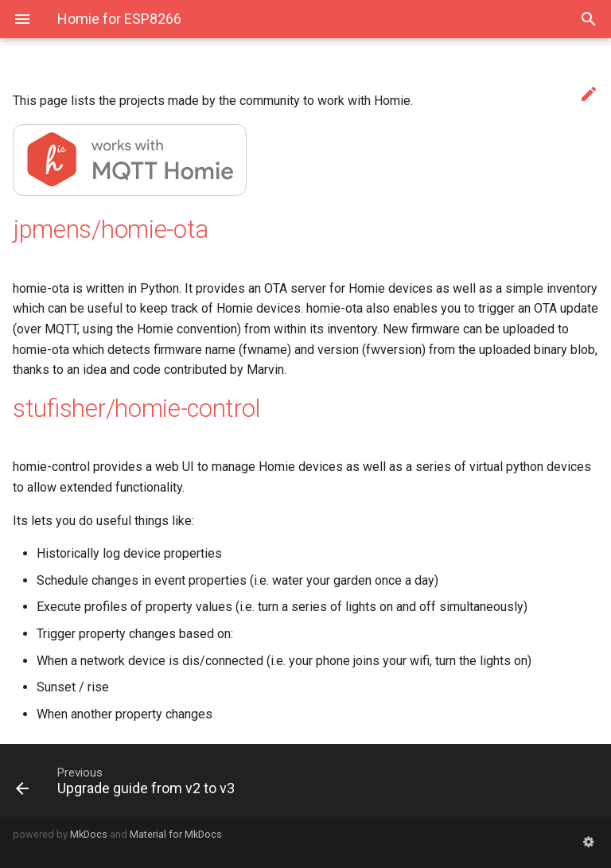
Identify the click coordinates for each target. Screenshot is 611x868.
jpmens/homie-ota (111, 230)
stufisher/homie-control (136, 409)
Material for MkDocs (176, 834)
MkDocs (89, 834)
